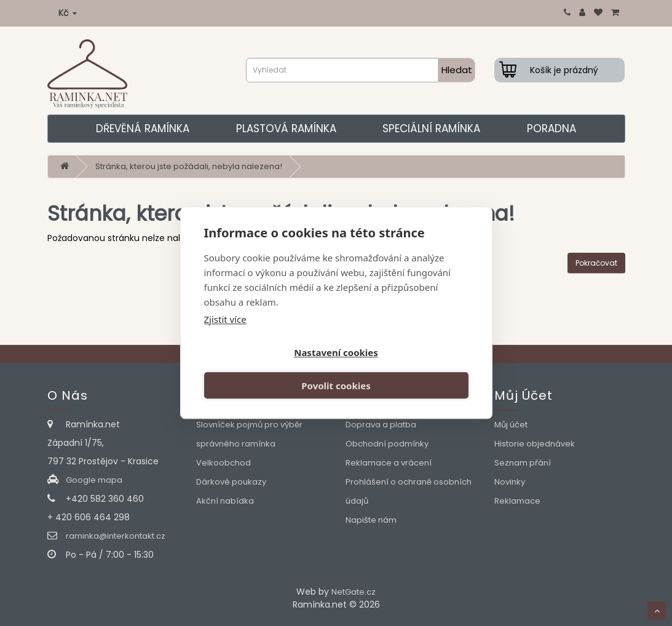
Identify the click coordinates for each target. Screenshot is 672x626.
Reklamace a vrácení (389, 463)
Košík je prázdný (564, 70)
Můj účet (511, 425)
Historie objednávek (535, 444)
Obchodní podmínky (387, 444)
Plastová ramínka (286, 129)
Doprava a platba (381, 425)
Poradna (551, 129)
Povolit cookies (404, 370)
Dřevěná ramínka (143, 129)
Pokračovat (596, 263)
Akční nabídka (225, 501)
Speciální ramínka (431, 129)
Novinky (510, 482)
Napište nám (371, 520)
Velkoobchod (223, 463)
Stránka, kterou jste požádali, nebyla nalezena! (189, 166)
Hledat (457, 70)
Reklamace (517, 501)
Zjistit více (225, 335)
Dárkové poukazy (231, 482)
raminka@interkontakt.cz (116, 536)
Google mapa (94, 480)
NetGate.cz (354, 592)
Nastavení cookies (268, 370)
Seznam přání (523, 463)
